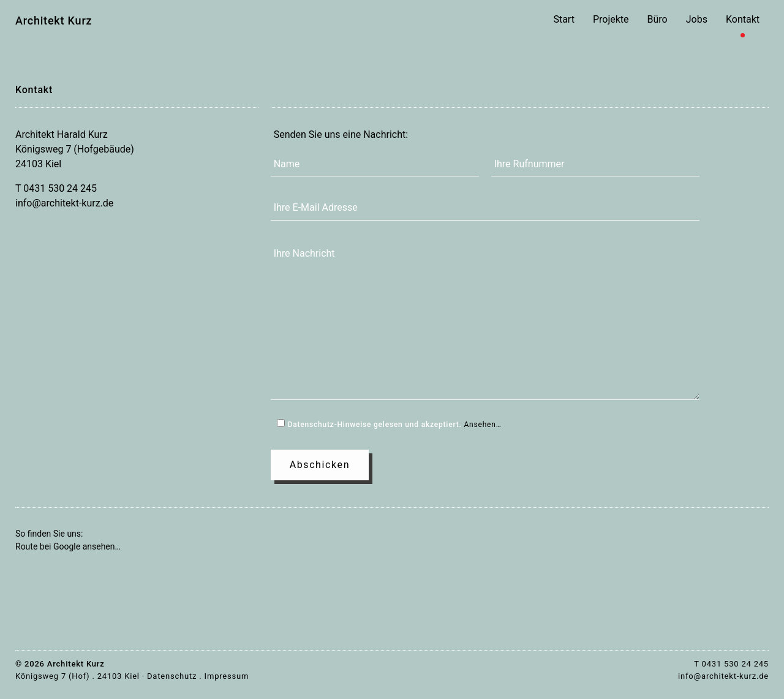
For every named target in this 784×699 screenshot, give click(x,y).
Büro (658, 19)
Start (563, 19)
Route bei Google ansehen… (68, 546)
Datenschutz (172, 676)
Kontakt (743, 19)
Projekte (611, 19)
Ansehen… (482, 425)
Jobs (697, 19)
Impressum (227, 676)
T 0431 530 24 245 (56, 188)
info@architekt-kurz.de (64, 203)
